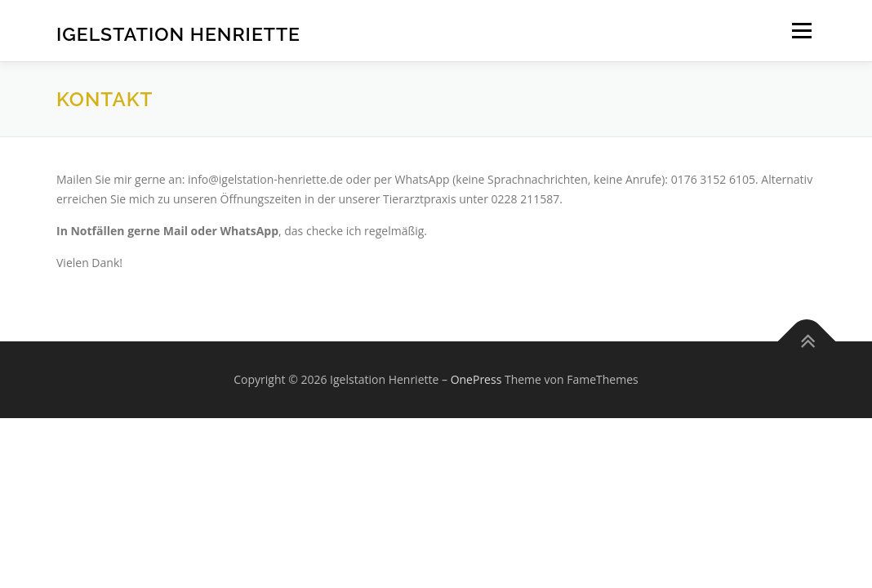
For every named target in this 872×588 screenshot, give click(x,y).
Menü (801, 31)
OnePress (476, 379)
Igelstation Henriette (178, 33)
